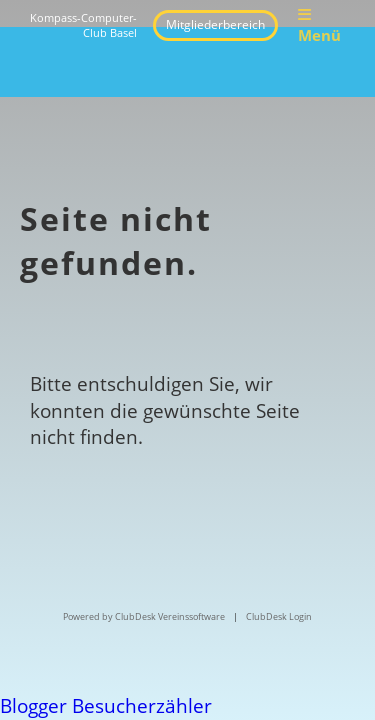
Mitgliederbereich (215, 24)
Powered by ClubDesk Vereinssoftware (144, 616)
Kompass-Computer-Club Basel (83, 25)
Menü (319, 26)
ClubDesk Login (279, 616)
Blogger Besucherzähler (106, 706)
